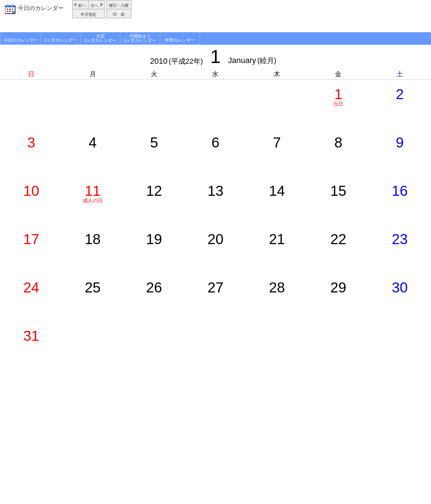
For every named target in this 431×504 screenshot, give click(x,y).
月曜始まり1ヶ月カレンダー (140, 38)
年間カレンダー (180, 40)
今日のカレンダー (41, 8)
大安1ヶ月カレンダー (100, 38)
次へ (95, 5)
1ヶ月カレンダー (60, 40)
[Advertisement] (282, 16)
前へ (82, 5)
